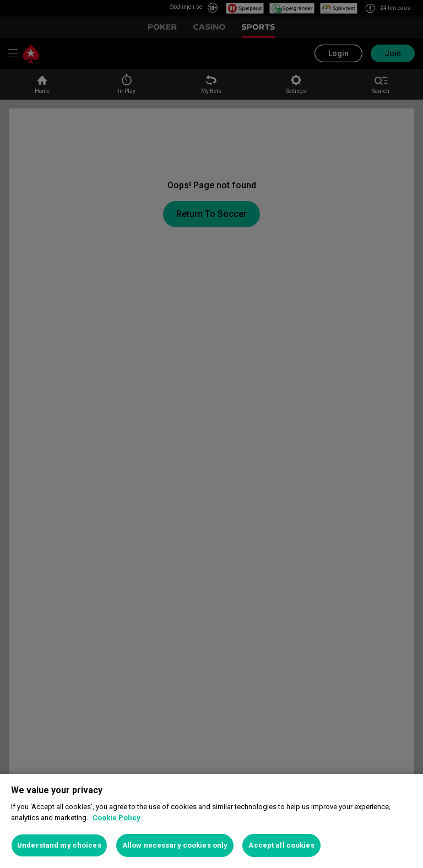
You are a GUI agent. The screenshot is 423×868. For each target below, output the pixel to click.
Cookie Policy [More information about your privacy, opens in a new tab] (116, 818)
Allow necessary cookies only (175, 845)
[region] (211, 821)
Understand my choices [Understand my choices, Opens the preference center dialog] (59, 845)
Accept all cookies (281, 845)
